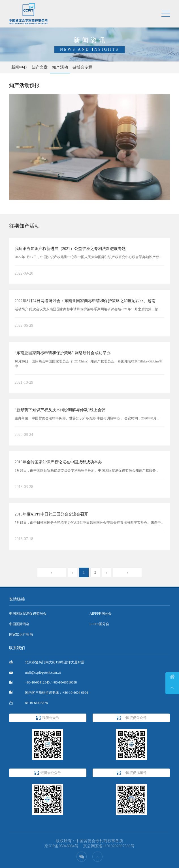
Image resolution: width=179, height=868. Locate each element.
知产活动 (60, 67)
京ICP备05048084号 (61, 846)
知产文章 (40, 67)
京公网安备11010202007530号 (109, 846)
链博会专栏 (82, 67)
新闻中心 (19, 67)
